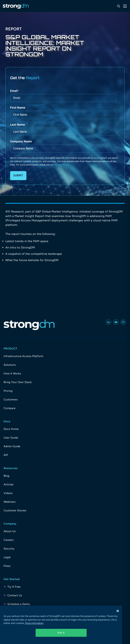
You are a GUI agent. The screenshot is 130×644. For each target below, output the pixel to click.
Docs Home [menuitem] (11, 429)
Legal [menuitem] (7, 557)
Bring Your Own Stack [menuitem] (18, 382)
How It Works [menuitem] (12, 373)
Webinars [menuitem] (10, 502)
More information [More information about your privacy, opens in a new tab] (34, 623)
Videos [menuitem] (8, 493)
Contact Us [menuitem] (15, 595)
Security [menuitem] (9, 549)
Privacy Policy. (62, 165)
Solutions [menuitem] (10, 365)
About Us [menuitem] (10, 531)
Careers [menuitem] (9, 540)
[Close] (118, 611)
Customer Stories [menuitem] (15, 510)
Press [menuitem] (7, 566)
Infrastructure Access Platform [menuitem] (24, 356)
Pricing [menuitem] (8, 391)
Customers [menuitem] (11, 400)
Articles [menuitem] (9, 484)
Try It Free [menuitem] (14, 587)
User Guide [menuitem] (11, 438)
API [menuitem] (6, 455)
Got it (61, 633)
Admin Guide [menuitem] (12, 446)
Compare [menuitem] (9, 408)
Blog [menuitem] (7, 476)
